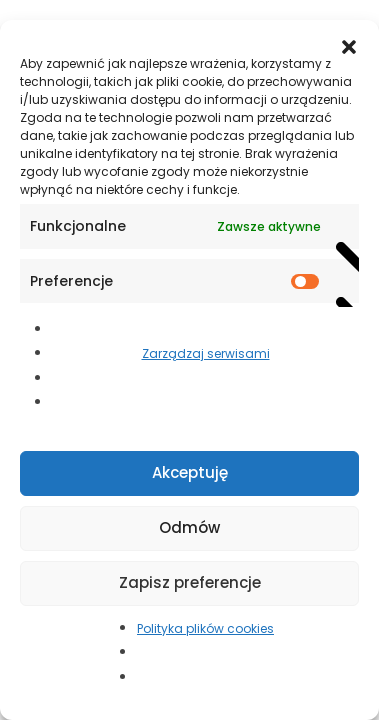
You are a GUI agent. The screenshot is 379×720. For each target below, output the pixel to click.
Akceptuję (190, 472)
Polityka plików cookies (205, 628)
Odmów (189, 527)
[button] (349, 45)
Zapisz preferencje (190, 582)
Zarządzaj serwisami (206, 353)
